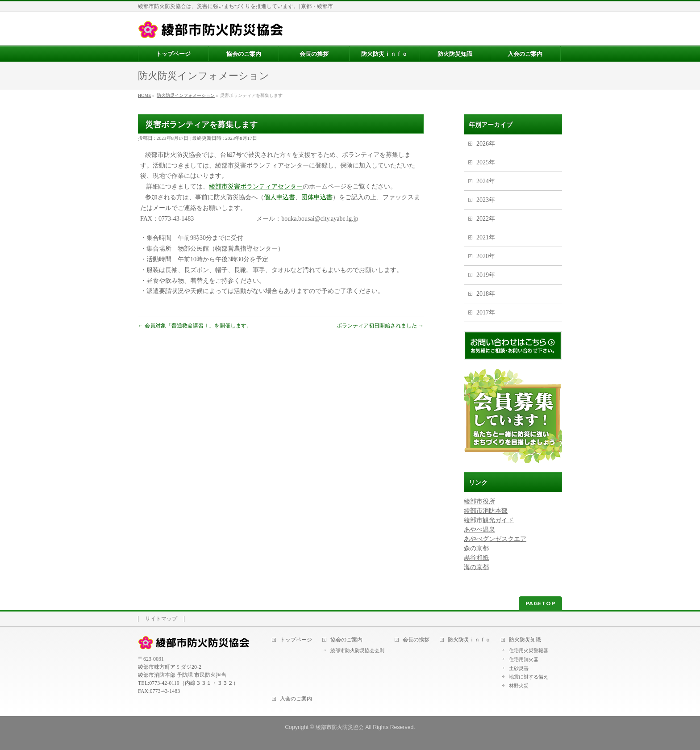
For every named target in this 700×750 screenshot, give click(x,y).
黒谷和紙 (476, 558)
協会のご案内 (346, 640)
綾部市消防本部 (486, 511)
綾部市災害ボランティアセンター (256, 186)
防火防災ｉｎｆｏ (469, 640)
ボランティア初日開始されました (380, 326)
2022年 (486, 219)
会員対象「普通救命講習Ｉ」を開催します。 (195, 326)
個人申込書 (279, 197)
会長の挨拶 (416, 640)
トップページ (296, 640)
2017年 (486, 312)
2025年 (486, 162)
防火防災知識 (525, 640)
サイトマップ (161, 619)
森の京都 (476, 548)
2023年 (486, 200)
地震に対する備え (529, 677)
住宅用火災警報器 (529, 650)
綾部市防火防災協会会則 (357, 650)
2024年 (486, 181)
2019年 (486, 275)
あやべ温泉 (479, 530)
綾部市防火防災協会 (340, 727)
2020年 (486, 256)
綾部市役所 (479, 501)
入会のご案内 (296, 699)
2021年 (486, 237)
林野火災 (519, 686)
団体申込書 (317, 197)
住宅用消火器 (524, 659)
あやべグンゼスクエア (495, 539)
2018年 (486, 294)
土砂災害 (519, 668)
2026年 (486, 144)
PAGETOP (540, 603)
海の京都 (476, 567)
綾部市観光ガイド (489, 520)
